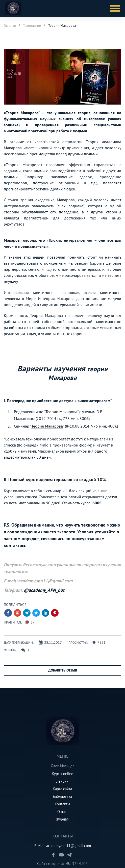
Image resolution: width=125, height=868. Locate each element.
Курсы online (63, 774)
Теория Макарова (62, 26)
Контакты (62, 804)
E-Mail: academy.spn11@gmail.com (63, 846)
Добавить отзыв (63, 670)
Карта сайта (62, 789)
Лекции (62, 781)
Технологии (32, 26)
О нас (62, 812)
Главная (10, 26)
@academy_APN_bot (44, 590)
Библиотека (62, 796)
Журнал (62, 819)
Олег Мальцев (63, 766)
